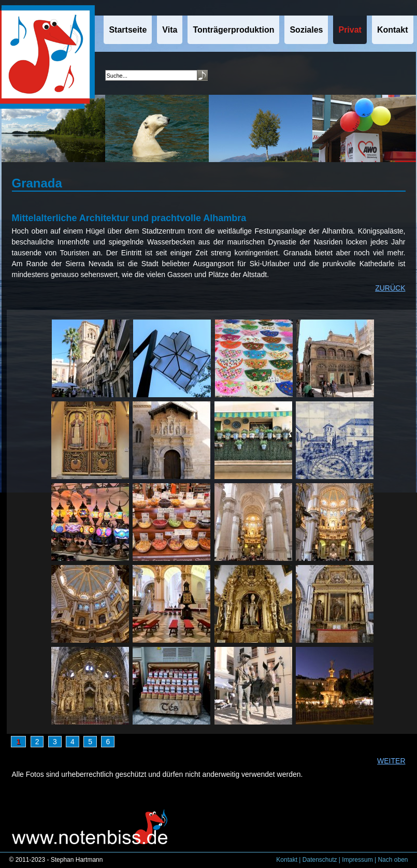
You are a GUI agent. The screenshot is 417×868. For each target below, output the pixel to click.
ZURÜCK (390, 288)
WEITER (391, 761)
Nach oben (393, 860)
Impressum (357, 860)
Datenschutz (320, 860)
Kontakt (287, 860)
